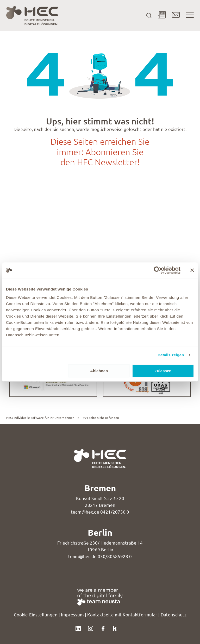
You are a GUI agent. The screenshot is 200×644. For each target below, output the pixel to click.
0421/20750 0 (115, 512)
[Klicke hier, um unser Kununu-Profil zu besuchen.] (116, 628)
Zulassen (163, 371)
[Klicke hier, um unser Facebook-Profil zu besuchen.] (103, 628)
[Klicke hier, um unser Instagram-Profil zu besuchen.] (91, 628)
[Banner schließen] (192, 270)
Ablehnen (99, 371)
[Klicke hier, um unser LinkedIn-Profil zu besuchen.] (78, 628)
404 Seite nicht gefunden (101, 418)
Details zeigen (171, 355)
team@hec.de (85, 512)
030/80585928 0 (115, 557)
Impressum (72, 615)
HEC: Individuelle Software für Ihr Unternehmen (40, 418)
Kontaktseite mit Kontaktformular (122, 615)
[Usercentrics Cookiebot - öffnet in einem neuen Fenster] (158, 270)
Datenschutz (174, 615)
